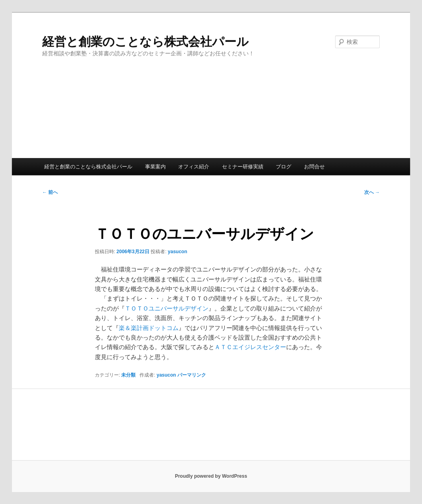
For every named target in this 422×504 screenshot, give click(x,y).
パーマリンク (192, 375)
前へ (50, 192)
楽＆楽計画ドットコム (149, 328)
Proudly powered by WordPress (211, 476)
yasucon (178, 252)
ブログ (284, 167)
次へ (372, 192)
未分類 (128, 375)
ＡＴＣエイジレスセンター (250, 347)
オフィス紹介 (194, 167)
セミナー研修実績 (243, 167)
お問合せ (314, 167)
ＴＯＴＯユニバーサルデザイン (167, 308)
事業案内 (155, 167)
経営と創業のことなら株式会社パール (145, 42)
